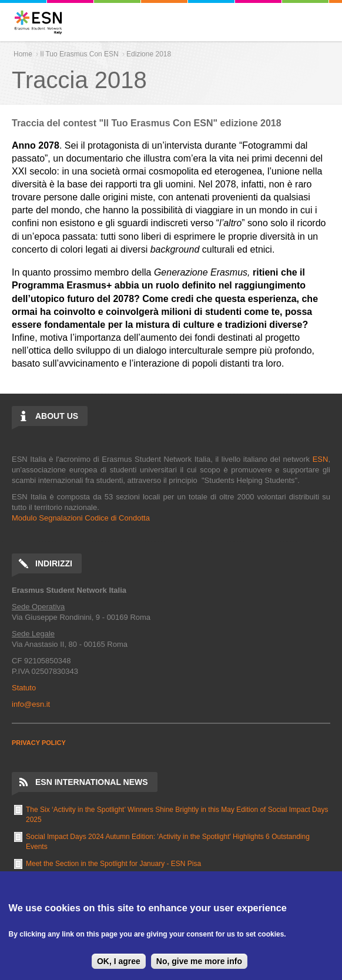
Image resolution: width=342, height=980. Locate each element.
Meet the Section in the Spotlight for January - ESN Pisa (113, 864)
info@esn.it (31, 704)
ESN (321, 459)
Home (23, 54)
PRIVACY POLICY (39, 743)
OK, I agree (119, 961)
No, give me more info (199, 961)
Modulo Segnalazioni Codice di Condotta (81, 518)
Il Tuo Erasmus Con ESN (79, 54)
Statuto (24, 688)
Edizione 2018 (149, 54)
